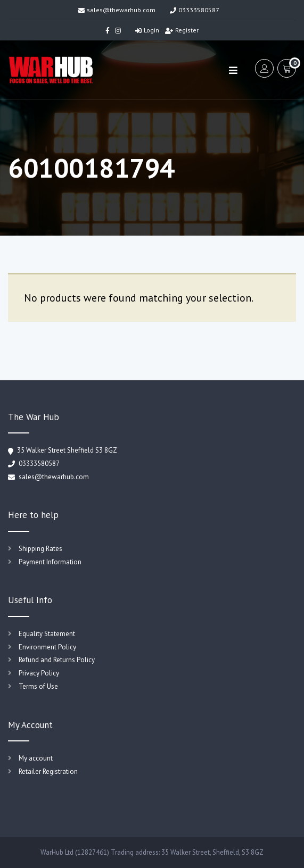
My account (36, 758)
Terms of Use (38, 686)
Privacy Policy (39, 673)
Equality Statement (47, 634)
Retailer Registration (48, 771)
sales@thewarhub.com (117, 10)
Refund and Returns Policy (57, 660)
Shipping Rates (40, 549)
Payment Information (50, 562)
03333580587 (195, 10)
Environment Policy (47, 647)
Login (147, 30)
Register (182, 30)
